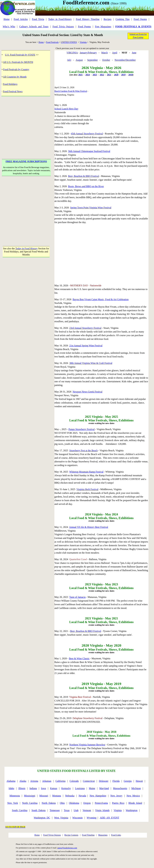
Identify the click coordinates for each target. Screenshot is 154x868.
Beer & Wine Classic (79, 658)
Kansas (54, 788)
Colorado (74, 781)
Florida (116, 781)
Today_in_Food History (60, 19)
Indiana (33, 788)
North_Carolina (30, 803)
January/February (88, 53)
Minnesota (15, 796)
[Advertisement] (26, 123)
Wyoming (92, 818)
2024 (88, 75)
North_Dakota (49, 803)
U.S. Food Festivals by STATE (20, 55)
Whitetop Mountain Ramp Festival (86, 472)
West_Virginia (61, 818)
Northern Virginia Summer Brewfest (87, 745)
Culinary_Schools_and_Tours (34, 27)
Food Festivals (52, 42)
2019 (123, 75)
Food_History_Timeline (88, 19)
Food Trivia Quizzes (52, 835)
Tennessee (55, 810)
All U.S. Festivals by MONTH (18, 62)
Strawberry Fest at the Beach (83, 451)
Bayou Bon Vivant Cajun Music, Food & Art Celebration (101, 299)
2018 (131, 75)
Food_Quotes (140, 19)
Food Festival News (13, 91)
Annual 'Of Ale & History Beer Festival (89, 527)
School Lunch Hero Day (66, 109)
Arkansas (47, 781)
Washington (132, 810)
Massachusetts (120, 788)
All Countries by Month (15, 77)
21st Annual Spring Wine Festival (86, 346)
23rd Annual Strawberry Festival (85, 328)
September (92, 60)
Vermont (87, 810)
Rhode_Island (135, 803)
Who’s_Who (9, 27)
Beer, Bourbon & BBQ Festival (84, 176)
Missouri (44, 796)
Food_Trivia (38, 19)
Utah (76, 810)
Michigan (136, 788)
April (115, 53)
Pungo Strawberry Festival (82, 429)
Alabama (11, 781)
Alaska (23, 781)
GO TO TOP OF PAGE (15, 827)
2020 (116, 75)
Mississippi (30, 796)
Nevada (82, 796)
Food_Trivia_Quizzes (63, 27)
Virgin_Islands (102, 810)
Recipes (107, 19)
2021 (109, 75)
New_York (13, 803)
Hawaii (139, 781)
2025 (80, 75)
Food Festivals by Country (16, 69)
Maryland (104, 788)
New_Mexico (133, 796)
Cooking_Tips (123, 19)
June (134, 53)
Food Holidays (10, 84)
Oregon (87, 803)
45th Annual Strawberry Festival (87, 134)
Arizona (34, 781)
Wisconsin (77, 818)
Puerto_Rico (118, 803)
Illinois (22, 788)
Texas (67, 810)
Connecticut (89, 781)
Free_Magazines (103, 27)
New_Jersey (116, 796)
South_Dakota (39, 810)
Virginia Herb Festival (87, 489)
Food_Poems (84, 27)
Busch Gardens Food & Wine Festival (71, 91)
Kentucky (66, 788)
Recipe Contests (71, 835)
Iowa (44, 788)
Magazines (103, 835)
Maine (92, 788)
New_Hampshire (98, 796)
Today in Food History (26, 249)
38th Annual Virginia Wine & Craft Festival (91, 363)
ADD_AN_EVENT (109, 818)
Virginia (83, 42)
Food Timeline (88, 835)
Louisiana (80, 788)
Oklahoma (74, 803)
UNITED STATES (69, 42)
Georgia (128, 781)
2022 (102, 75)
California (60, 781)
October (106, 60)
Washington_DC (42, 818)
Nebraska (70, 796)
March (105, 53)
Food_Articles (21, 19)
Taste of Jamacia (77, 597)
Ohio (62, 803)
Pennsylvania (101, 803)
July (69, 60)
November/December (125, 60)
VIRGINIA (72, 53)
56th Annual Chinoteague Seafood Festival (89, 151)
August (79, 60)
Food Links (116, 835)
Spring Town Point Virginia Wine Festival (91, 208)
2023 (95, 75)
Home (7, 19)
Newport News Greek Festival (87, 392)
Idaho (11, 788)
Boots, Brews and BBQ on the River (86, 186)
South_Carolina (20, 810)
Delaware (104, 781)
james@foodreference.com (67, 848)
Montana (57, 796)
